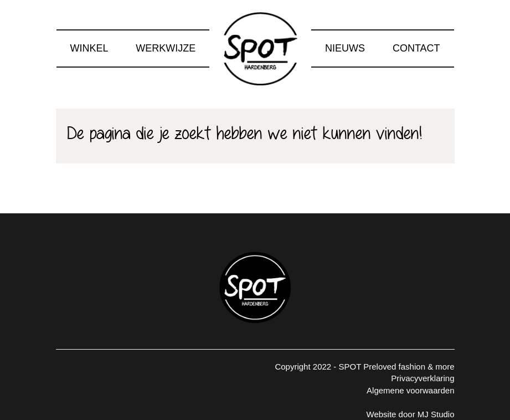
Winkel (89, 48)
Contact (416, 48)
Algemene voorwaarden (410, 390)
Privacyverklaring (423, 378)
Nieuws (345, 48)
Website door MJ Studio (411, 414)
